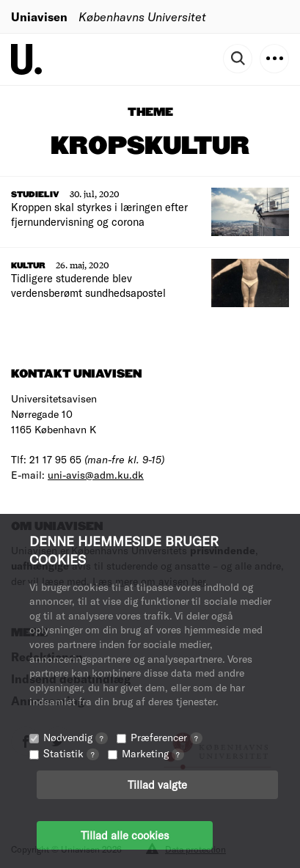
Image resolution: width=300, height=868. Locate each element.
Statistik (71, 753)
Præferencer (167, 737)
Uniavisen (39, 16)
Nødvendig (76, 737)
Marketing (153, 753)
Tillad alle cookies (125, 835)
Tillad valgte (157, 784)
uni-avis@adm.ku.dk (96, 475)
